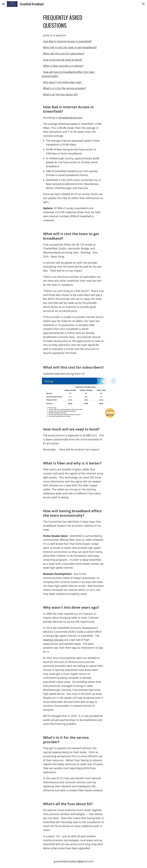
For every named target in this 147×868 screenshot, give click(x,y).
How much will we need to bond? (63, 60)
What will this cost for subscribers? (64, 54)
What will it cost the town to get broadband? (70, 47)
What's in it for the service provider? (65, 88)
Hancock (83, 188)
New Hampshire (55, 184)
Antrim (79, 184)
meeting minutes (53, 640)
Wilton (50, 188)
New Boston (91, 184)
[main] (74, 21)
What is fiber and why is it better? (63, 66)
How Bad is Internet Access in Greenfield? (67, 41)
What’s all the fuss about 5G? (60, 94)
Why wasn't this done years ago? (62, 82)
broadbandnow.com (71, 118)
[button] (3, 4)
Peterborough (63, 188)
